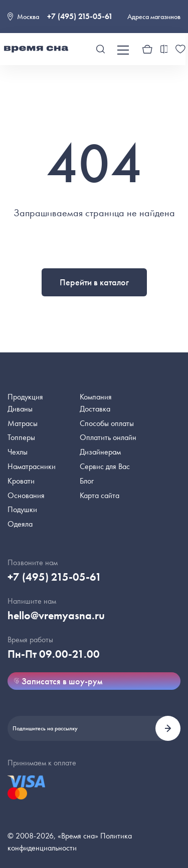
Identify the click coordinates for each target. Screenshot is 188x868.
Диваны (20, 409)
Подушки (22, 509)
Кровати (21, 481)
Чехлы (18, 452)
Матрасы (23, 423)
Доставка (95, 409)
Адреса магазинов (154, 17)
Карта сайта (100, 495)
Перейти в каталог (94, 282)
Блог (87, 481)
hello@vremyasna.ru (56, 615)
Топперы (21, 437)
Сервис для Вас (105, 466)
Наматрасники (32, 466)
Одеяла (20, 524)
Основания (26, 495)
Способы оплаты (107, 423)
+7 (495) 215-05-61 (80, 16)
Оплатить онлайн (108, 437)
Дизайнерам (100, 452)
